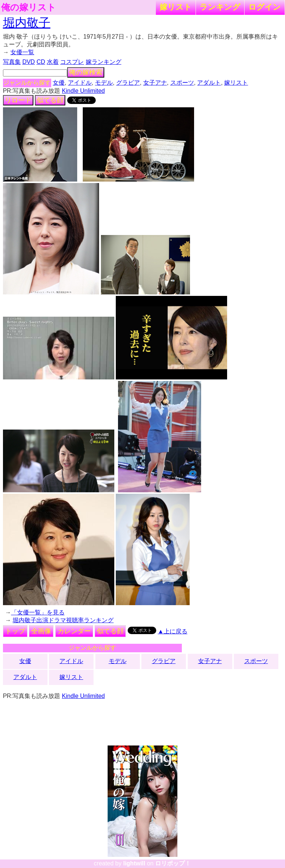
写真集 (12, 62)
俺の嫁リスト (29, 7)
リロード (18, 100)
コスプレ (72, 62)
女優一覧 (22, 52)
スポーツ (182, 83)
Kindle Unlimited (83, 91)
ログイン (265, 7)
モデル (104, 83)
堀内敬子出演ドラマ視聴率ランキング (63, 620)
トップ (15, 631)
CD (41, 62)
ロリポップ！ (173, 863)
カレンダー (74, 631)
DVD (29, 62)
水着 (53, 62)
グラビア (128, 83)
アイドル (80, 83)
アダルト (209, 83)
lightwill (134, 863)
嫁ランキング (104, 62)
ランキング (220, 7)
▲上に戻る (173, 631)
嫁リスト (176, 7)
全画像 (41, 631)
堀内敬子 (27, 23)
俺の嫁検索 (86, 72)
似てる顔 (50, 100)
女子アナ (155, 83)
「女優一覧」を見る (38, 612)
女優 (59, 83)
